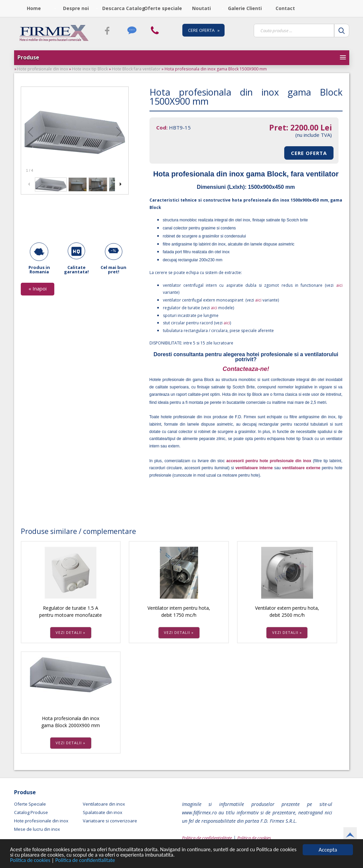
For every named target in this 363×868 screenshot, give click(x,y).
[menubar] (161, 8)
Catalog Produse (31, 812)
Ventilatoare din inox (104, 804)
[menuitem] (35, 8)
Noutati (201, 8)
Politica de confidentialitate (89, 861)
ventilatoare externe (301, 468)
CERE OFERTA (309, 153)
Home (34, 8)
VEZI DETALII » (71, 632)
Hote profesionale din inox (43, 69)
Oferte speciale (163, 8)
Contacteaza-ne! (246, 369)
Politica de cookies (32, 861)
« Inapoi (38, 288)
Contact (285, 8)
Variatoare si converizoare (110, 821)
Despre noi (76, 8)
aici (338, 285)
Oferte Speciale (30, 804)
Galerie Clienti (245, 8)
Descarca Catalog (121, 8)
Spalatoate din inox (103, 812)
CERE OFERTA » (204, 30)
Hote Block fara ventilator (136, 69)
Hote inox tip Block (90, 69)
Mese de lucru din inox (37, 829)
